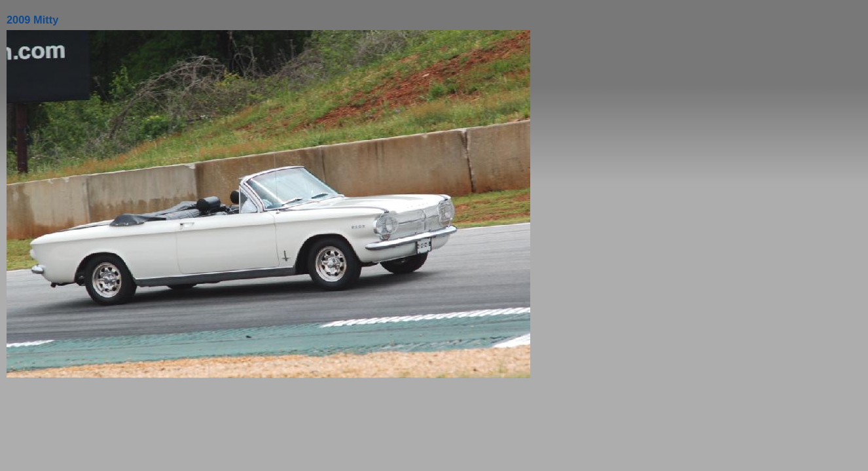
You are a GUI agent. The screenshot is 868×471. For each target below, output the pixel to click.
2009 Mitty (32, 20)
